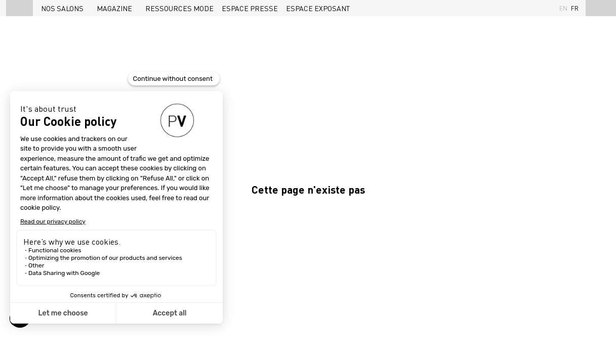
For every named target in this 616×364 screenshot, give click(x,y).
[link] (65, 8)
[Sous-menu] (88, 9)
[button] (19, 8)
